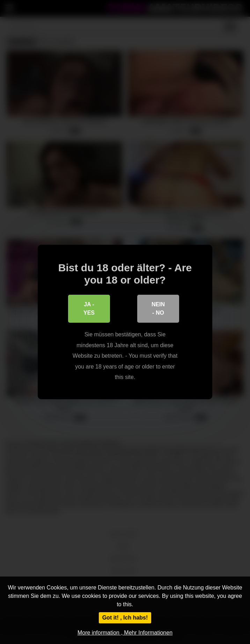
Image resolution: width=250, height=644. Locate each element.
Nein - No (158, 309)
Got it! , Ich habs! (125, 618)
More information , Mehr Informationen (125, 633)
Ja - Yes (89, 309)
